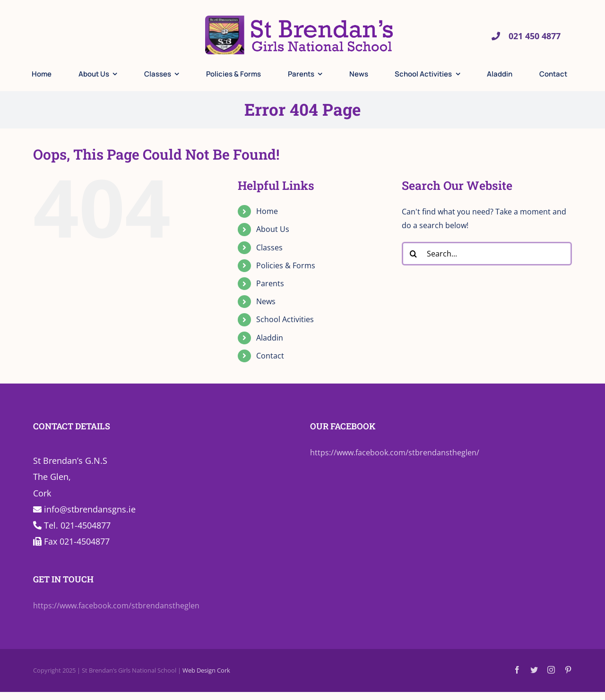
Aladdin (270, 338)
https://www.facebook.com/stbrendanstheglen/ (395, 452)
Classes (269, 248)
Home (267, 211)
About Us (273, 229)
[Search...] (487, 254)
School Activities (285, 319)
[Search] (414, 254)
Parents (270, 283)
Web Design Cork (206, 670)
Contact (270, 356)
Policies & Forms (286, 265)
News (266, 301)
